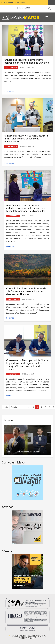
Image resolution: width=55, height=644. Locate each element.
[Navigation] (47, 17)
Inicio (6, 407)
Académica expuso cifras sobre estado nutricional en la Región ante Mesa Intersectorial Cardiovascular (26, 208)
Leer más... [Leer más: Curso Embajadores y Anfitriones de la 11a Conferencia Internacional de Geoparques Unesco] (11, 318)
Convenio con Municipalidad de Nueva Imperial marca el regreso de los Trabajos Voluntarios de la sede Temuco (27, 365)
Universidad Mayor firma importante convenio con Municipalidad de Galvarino (27, 61)
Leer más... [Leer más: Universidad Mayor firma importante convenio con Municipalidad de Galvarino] (9, 91)
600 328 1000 (20, 2)
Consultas (7, 2)
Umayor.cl (52, 2)
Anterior (14, 407)
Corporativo (11, 68)
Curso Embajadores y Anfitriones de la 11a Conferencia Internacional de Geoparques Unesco (27, 291)
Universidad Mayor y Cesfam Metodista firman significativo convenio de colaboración (26, 139)
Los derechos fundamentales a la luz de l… (25, 452)
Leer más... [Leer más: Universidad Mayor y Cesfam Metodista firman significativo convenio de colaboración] (9, 163)
